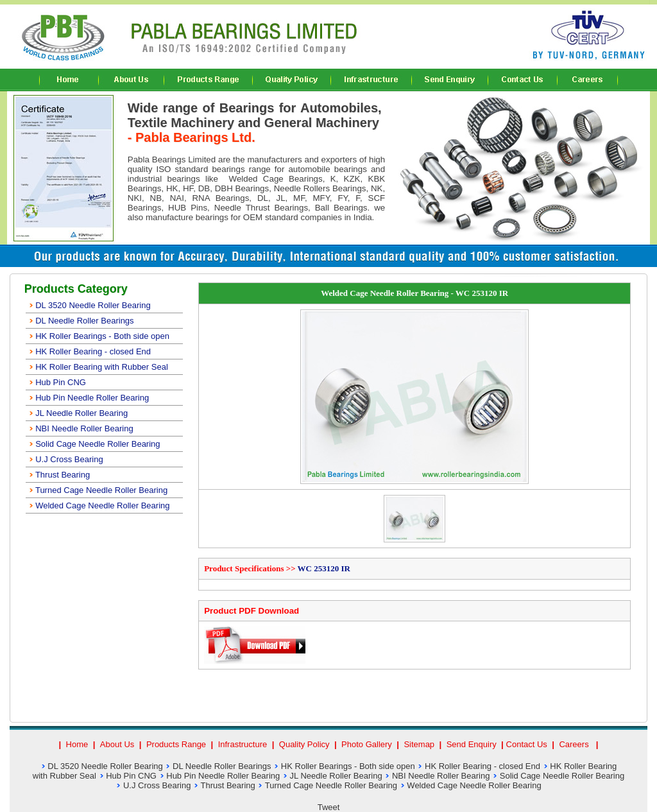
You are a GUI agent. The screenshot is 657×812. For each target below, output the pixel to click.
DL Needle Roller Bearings (81, 321)
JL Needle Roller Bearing (78, 413)
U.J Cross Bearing (66, 459)
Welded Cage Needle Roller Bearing (99, 505)
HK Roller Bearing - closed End (90, 351)
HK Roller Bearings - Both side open (99, 336)
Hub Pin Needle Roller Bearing (89, 398)
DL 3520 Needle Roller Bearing (90, 305)
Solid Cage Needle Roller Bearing (94, 444)
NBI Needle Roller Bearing (81, 428)
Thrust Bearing (59, 475)
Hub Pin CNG (57, 382)
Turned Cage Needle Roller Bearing (98, 490)
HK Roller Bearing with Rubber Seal (98, 367)
